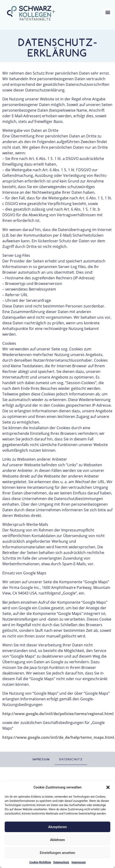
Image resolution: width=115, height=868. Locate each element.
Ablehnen (57, 840)
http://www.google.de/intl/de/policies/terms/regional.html (58, 714)
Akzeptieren (57, 827)
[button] (108, 787)
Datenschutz (61, 862)
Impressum (79, 862)
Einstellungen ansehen (57, 853)
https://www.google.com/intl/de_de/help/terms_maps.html (58, 737)
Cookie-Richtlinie (40, 862)
